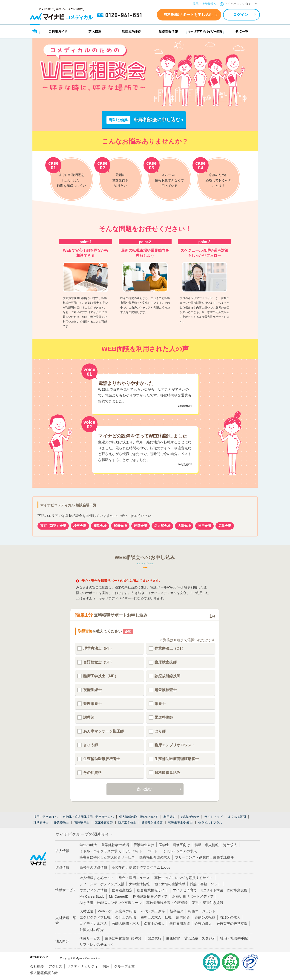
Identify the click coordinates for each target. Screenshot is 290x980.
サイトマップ (213, 817)
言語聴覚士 (82, 823)
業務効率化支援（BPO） (124, 938)
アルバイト (134, 851)
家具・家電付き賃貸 (208, 903)
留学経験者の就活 (115, 845)
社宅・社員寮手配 (234, 938)
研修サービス (90, 938)
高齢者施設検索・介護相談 (167, 903)
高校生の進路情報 (93, 867)
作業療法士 (61, 823)
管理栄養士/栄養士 (181, 823)
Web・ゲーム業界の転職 (117, 911)
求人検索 (95, 31)
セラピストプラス (210, 823)
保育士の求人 (154, 924)
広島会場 (225, 526)
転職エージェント (202, 911)
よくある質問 (237, 817)
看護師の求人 (230, 917)
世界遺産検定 (122, 890)
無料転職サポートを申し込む (188, 15)
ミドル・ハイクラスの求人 (100, 851)
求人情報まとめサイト (97, 878)
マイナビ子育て (185, 890)
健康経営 (173, 938)
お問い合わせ (190, 817)
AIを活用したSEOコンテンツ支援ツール (111, 903)
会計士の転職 (126, 917)
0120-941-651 (120, 15)
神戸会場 (204, 526)
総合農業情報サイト (153, 890)
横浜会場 (100, 526)
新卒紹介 (177, 911)
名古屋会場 (162, 526)
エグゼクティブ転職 (95, 917)
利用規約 (169, 817)
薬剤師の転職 (205, 917)
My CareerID (119, 896)
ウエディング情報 (93, 890)
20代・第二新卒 (153, 911)
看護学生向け (144, 845)
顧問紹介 (183, 917)
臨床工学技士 (127, 823)
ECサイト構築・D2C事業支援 (225, 890)
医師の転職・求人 (126, 924)
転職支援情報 (168, 31)
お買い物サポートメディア (193, 896)
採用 (106, 966)
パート (153, 851)
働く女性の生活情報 (170, 884)
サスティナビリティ (82, 966)
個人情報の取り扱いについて (139, 817)
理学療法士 (41, 823)
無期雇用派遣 (180, 924)
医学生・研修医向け (174, 845)
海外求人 (230, 845)
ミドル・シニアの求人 (180, 851)
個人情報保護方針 (44, 973)
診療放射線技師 (152, 823)
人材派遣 (86, 911)
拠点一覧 (242, 31)
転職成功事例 (132, 31)
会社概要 (37, 966)
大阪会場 (184, 526)
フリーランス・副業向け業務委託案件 (204, 857)
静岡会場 (141, 526)
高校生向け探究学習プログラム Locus (141, 867)
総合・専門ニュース (134, 878)
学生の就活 (88, 845)
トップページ (35, 31)
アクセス (55, 966)
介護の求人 (203, 924)
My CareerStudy (92, 896)
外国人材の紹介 (92, 930)
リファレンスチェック (97, 944)
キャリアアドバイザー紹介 (205, 31)
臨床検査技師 (104, 823)
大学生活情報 (139, 884)
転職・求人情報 (207, 845)
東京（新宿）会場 (53, 526)
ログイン (241, 15)
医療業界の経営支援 (232, 924)
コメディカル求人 (93, 924)
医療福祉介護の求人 (155, 857)
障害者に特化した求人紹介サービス (107, 857)
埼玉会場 (80, 526)
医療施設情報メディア (150, 896)
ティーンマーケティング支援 (102, 884)
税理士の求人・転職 (156, 917)
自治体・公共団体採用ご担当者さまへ (88, 817)
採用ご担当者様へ (204, 4)
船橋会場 (120, 526)
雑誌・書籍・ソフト (205, 884)
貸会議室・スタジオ (200, 938)
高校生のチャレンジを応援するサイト (184, 878)
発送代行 (155, 938)
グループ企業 (124, 966)
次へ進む (144, 790)
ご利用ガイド (58, 31)
